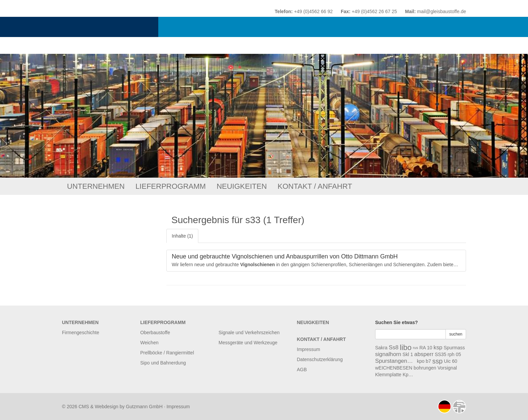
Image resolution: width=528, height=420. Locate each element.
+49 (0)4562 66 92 (313, 11)
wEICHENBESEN (394, 368)
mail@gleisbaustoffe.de (442, 11)
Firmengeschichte (81, 332)
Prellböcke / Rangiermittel (167, 353)
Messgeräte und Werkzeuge (248, 343)
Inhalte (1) (182, 236)
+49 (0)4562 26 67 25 (374, 11)
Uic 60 (451, 361)
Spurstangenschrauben (395, 361)
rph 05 (454, 354)
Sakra (381, 348)
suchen (456, 334)
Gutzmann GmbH (144, 407)
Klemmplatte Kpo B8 (395, 375)
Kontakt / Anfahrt (315, 186)
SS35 (440, 354)
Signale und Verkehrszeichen (249, 332)
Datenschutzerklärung (320, 359)
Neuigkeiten (242, 186)
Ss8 (393, 347)
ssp (438, 361)
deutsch (444, 407)
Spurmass (454, 348)
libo (406, 348)
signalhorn (388, 354)
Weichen (150, 343)
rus (416, 348)
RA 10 (426, 348)
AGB (302, 370)
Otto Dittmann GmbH (155, 27)
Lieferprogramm (171, 186)
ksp (438, 347)
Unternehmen (96, 186)
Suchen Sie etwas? (397, 322)
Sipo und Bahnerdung (163, 363)
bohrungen (425, 368)
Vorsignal (447, 368)
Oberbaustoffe (155, 332)
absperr (424, 354)
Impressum (309, 349)
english (459, 407)
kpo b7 (424, 361)
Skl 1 (408, 354)
